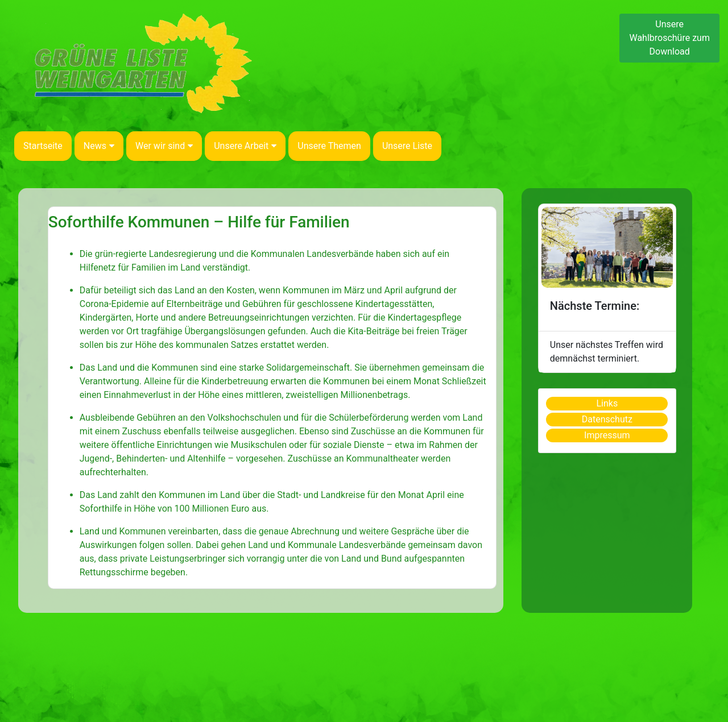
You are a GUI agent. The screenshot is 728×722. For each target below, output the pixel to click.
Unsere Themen (329, 146)
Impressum (607, 435)
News (99, 146)
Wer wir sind (164, 146)
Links (607, 403)
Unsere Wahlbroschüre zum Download (669, 38)
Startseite (43, 146)
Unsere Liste (407, 146)
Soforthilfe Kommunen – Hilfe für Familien (199, 222)
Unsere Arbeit (245, 146)
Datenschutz (607, 419)
